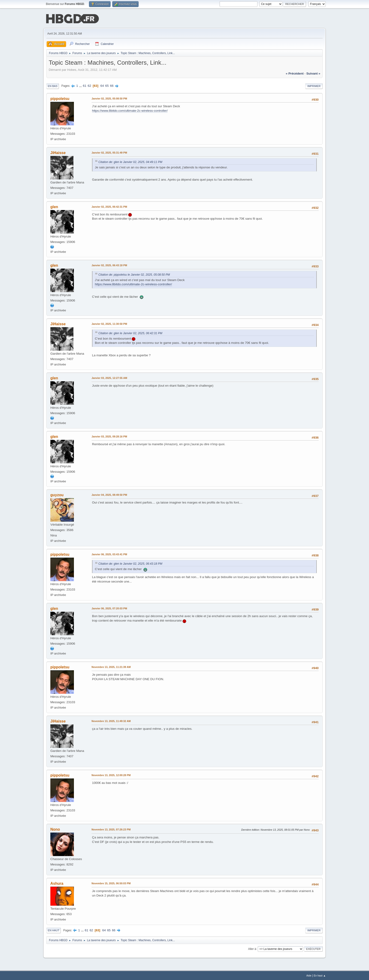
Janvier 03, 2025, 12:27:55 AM (109, 377)
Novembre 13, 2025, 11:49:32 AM (111, 721)
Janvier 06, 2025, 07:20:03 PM (109, 608)
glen (54, 206)
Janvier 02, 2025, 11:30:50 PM (109, 323)
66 (112, 85)
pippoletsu (60, 98)
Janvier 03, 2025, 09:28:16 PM (109, 436)
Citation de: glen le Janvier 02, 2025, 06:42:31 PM (130, 333)
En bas (53, 86)
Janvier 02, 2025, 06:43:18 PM (109, 265)
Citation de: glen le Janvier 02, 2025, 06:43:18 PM (130, 563)
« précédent (295, 73)
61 (85, 85)
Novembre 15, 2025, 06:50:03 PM (111, 883)
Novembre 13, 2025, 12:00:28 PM (111, 775)
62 (90, 85)
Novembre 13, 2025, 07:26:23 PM (111, 829)
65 (107, 85)
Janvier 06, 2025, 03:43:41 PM (109, 554)
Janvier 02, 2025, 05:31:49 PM (109, 152)
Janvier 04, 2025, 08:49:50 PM (109, 494)
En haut (54, 930)
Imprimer (314, 86)
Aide (309, 975)
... (81, 85)
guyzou (57, 494)
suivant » (313, 73)
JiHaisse (58, 152)
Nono (55, 829)
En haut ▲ (320, 975)
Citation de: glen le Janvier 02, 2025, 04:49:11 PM (130, 162)
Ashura (57, 883)
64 (102, 85)
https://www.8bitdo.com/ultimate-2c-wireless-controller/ (130, 110)
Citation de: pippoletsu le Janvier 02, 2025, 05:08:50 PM (134, 274)
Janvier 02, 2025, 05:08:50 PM (109, 98)
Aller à (252, 948)
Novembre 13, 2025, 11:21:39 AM (111, 667)
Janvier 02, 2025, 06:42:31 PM (109, 206)
